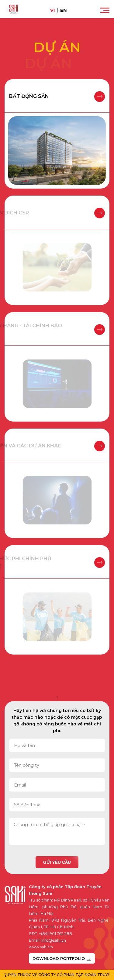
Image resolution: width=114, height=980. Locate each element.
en (64, 10)
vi (53, 10)
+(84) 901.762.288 (55, 933)
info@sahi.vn (54, 940)
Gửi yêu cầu (57, 862)
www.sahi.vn (41, 947)
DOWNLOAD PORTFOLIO (62, 958)
